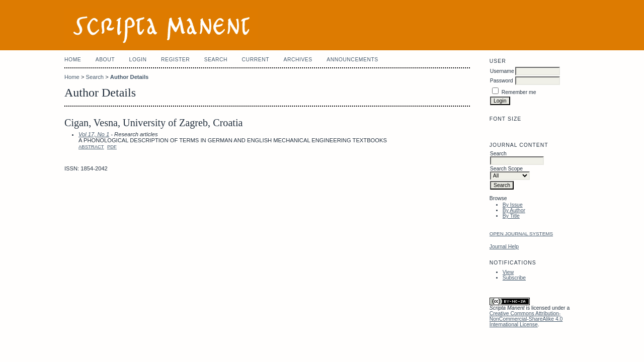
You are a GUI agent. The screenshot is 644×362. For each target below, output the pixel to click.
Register (175, 60)
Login (138, 60)
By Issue (513, 205)
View (508, 272)
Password (502, 81)
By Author (514, 210)
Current (256, 60)
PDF (112, 147)
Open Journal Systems (521, 234)
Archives (298, 60)
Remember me (519, 92)
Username (502, 71)
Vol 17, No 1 (94, 134)
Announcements (352, 60)
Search (216, 60)
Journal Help (504, 247)
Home (73, 60)
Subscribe (514, 278)
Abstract (91, 147)
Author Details (129, 77)
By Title (511, 216)
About (105, 60)
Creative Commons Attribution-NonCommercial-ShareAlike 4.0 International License (526, 319)
